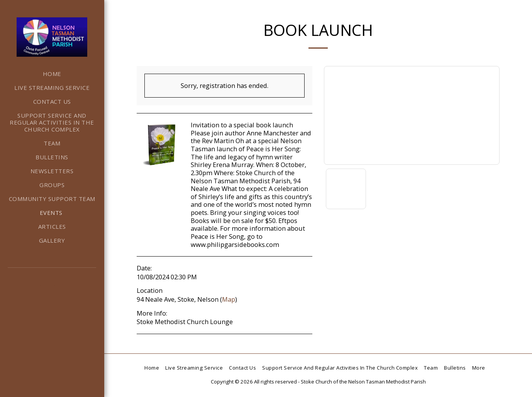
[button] (46, 289)
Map (229, 299)
